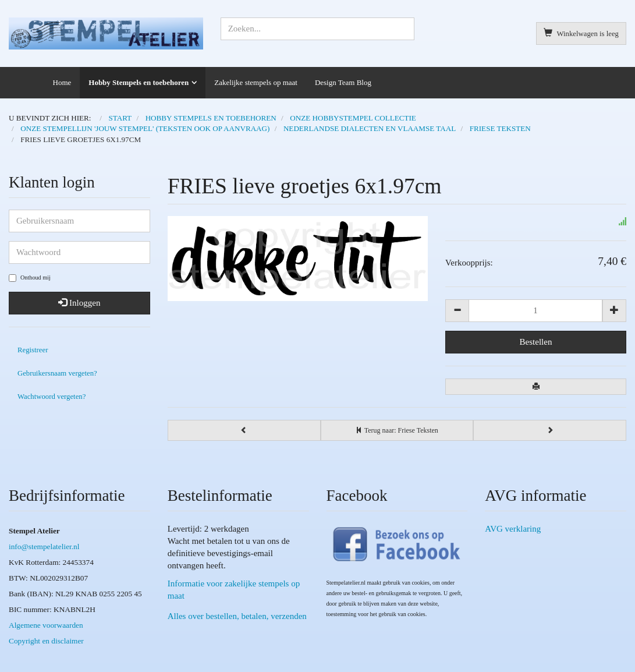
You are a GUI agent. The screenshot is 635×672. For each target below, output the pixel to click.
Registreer (33, 350)
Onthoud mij (30, 278)
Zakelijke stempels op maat (256, 82)
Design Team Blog (343, 82)
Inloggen (79, 303)
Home (62, 82)
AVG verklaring (513, 529)
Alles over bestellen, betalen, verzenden (237, 616)
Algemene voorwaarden (46, 625)
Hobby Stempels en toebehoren (139, 82)
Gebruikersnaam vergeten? (57, 373)
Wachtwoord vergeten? (52, 397)
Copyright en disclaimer (46, 641)
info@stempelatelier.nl (44, 547)
